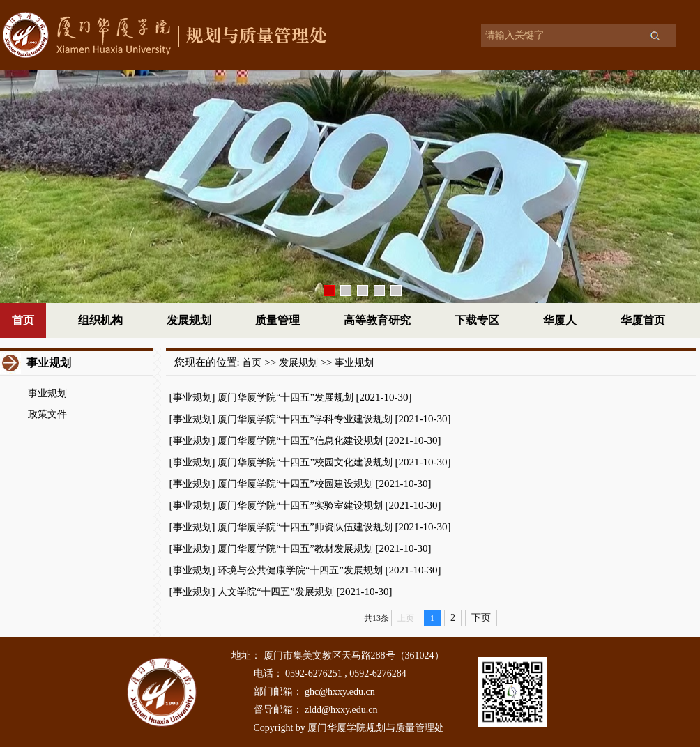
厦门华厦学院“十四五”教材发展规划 (295, 549)
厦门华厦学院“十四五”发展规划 (285, 398)
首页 (23, 320)
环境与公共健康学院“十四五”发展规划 (300, 570)
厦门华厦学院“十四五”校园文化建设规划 (305, 462)
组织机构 (100, 320)
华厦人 (560, 320)
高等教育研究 (377, 320)
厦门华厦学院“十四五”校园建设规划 (295, 484)
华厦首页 (643, 320)
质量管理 (277, 320)
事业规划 (47, 393)
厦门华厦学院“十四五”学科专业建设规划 (305, 419)
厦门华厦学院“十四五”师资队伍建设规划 (305, 527)
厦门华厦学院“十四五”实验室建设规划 (300, 506)
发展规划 (189, 320)
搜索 (655, 36)
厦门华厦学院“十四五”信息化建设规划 (300, 441)
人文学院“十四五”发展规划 (275, 592)
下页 (481, 618)
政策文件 (47, 414)
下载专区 (477, 320)
